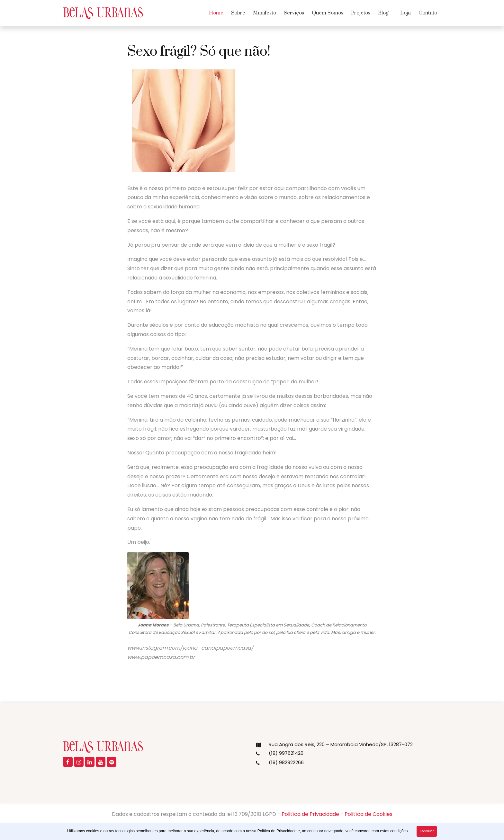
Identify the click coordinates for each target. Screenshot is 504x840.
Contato (428, 13)
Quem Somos (328, 13)
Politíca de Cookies (369, 814)
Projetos (361, 13)
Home (216, 13)
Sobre (238, 13)
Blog (383, 13)
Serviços (294, 13)
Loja (405, 13)
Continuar (427, 831)
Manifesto (265, 13)
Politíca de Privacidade (310, 814)
